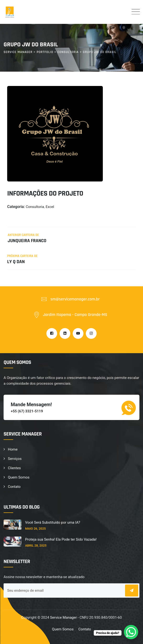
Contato (14, 487)
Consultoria (35, 207)
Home (13, 449)
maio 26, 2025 (35, 529)
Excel (50, 207)
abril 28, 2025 (36, 546)
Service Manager (63, 617)
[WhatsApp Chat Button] (131, 632)
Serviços (15, 459)
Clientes (14, 468)
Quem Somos (19, 477)
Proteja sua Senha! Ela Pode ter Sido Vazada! (61, 539)
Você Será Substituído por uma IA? (53, 522)
